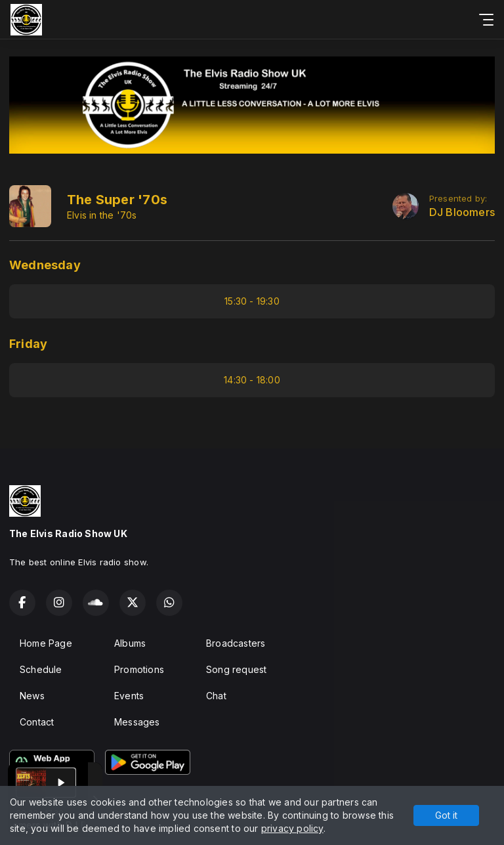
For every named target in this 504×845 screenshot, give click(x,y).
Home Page (46, 643)
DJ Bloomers (462, 212)
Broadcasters (236, 643)
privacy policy (292, 828)
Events (129, 696)
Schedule (41, 669)
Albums (130, 643)
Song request (237, 669)
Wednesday (45, 265)
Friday (28, 344)
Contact (37, 722)
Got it (446, 815)
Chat (216, 696)
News (32, 696)
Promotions (139, 669)
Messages (137, 722)
